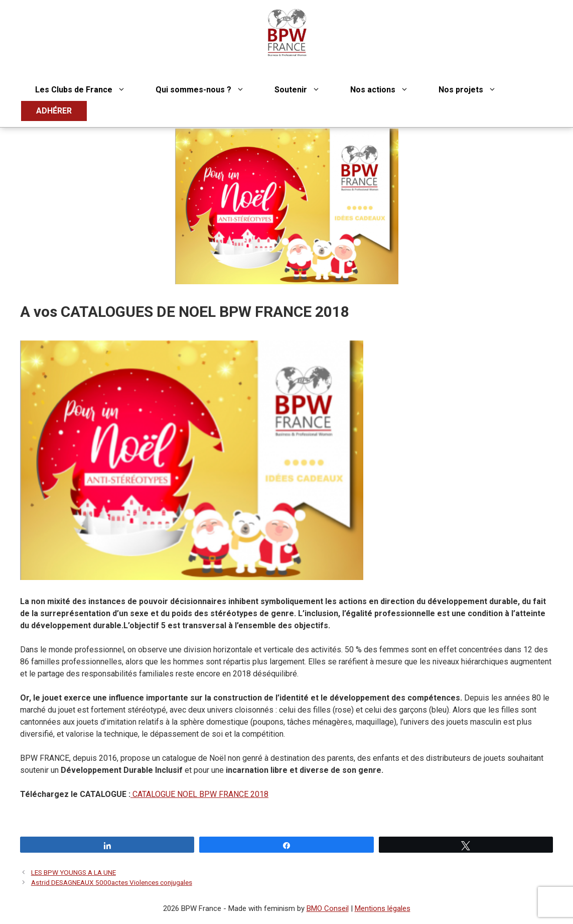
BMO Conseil (328, 908)
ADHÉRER (54, 111)
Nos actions (387, 90)
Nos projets (475, 90)
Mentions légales (383, 908)
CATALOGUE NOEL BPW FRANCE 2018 (199, 794)
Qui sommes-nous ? (207, 90)
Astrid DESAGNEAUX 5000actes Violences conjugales (112, 882)
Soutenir (305, 90)
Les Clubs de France (88, 90)
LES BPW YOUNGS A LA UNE (74, 872)
